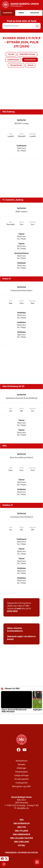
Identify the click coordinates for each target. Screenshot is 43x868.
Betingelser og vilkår (22, 787)
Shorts (22, 134)
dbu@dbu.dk (23, 808)
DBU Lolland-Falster (22, 838)
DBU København (22, 835)
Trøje (10, 134)
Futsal (21, 846)
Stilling (11, 54)
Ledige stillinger (21, 776)
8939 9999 (12, 611)
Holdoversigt (30, 60)
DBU (22, 820)
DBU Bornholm (22, 824)
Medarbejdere (21, 772)
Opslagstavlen (16, 65)
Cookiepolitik (22, 783)
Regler (30, 65)
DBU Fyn (22, 827)
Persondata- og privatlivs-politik (22, 853)
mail (19, 609)
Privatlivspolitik (21, 779)
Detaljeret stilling (27, 54)
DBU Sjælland (22, 842)
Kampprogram (13, 60)
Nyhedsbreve (22, 761)
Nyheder (22, 765)
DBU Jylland (21, 831)
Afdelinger (21, 768)
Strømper (33, 134)
